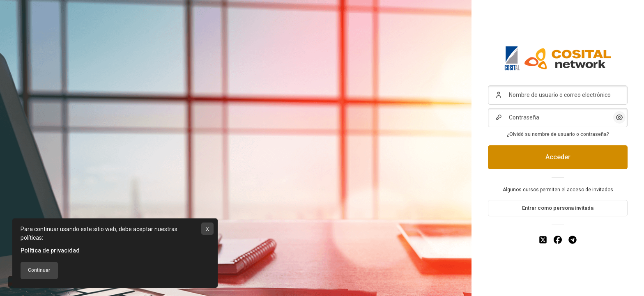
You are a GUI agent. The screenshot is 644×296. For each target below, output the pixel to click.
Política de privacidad (50, 250)
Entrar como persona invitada (558, 208)
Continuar (39, 270)
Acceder (558, 157)
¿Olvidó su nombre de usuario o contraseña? (558, 134)
